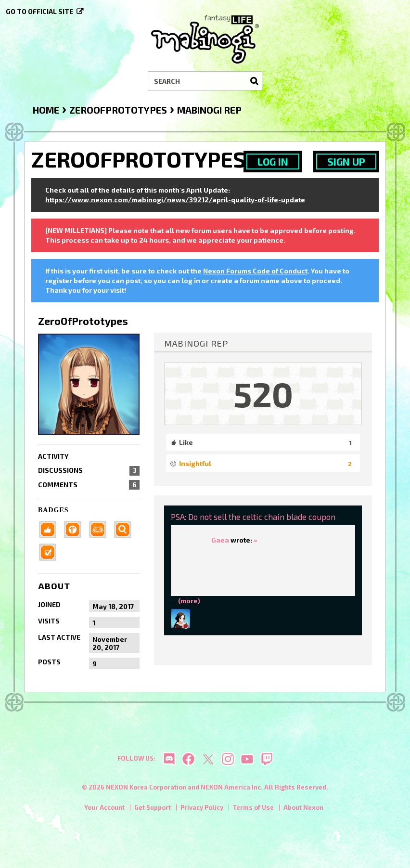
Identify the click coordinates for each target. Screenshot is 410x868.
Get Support (153, 810)
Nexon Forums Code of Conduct (255, 271)
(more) (189, 601)
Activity (53, 456)
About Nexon (303, 810)
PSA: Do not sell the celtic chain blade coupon (253, 517)
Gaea (220, 540)
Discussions (89, 470)
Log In (273, 162)
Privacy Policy (202, 810)
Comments (89, 485)
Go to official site (39, 11)
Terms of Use (253, 810)
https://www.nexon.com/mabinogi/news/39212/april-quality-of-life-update (175, 200)
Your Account (104, 810)
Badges (53, 510)
